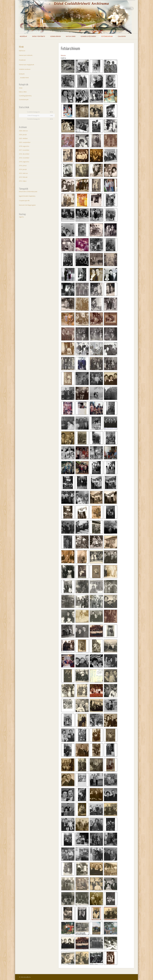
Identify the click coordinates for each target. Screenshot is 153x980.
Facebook (128, 8)
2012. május (23, 181)
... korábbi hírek (24, 78)
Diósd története (39, 36)
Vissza (63, 55)
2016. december (24, 154)
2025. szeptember (25, 142)
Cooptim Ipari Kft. (24, 201)
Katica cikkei (71, 36)
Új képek (22, 74)
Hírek (21, 47)
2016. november (24, 158)
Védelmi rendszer (25, 69)
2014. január (23, 169)
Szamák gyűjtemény (88, 36)
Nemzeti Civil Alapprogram (27, 205)
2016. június (23, 166)
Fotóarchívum (107, 36)
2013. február (23, 177)
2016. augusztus (24, 162)
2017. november (24, 150)
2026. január (23, 135)
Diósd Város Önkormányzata (28, 192)
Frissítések (22, 60)
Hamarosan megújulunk (27, 65)
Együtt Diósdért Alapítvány (27, 196)
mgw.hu (21, 217)
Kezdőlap (23, 36)
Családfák (122, 36)
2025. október (23, 138)
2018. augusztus (24, 146)
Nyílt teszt (22, 51)
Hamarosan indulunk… (26, 55)
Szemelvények (55, 36)
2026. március (23, 131)
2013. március (23, 173)
